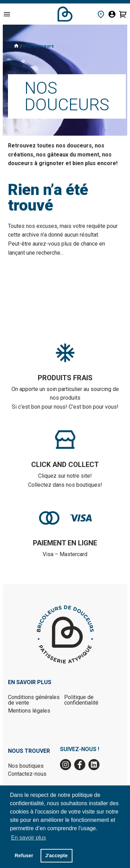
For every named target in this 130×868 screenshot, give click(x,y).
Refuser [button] (24, 856)
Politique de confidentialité (81, 700)
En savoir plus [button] (29, 838)
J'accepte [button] (56, 856)
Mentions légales (29, 711)
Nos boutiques (26, 766)
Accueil (65, 14)
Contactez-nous (27, 774)
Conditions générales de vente (34, 700)
